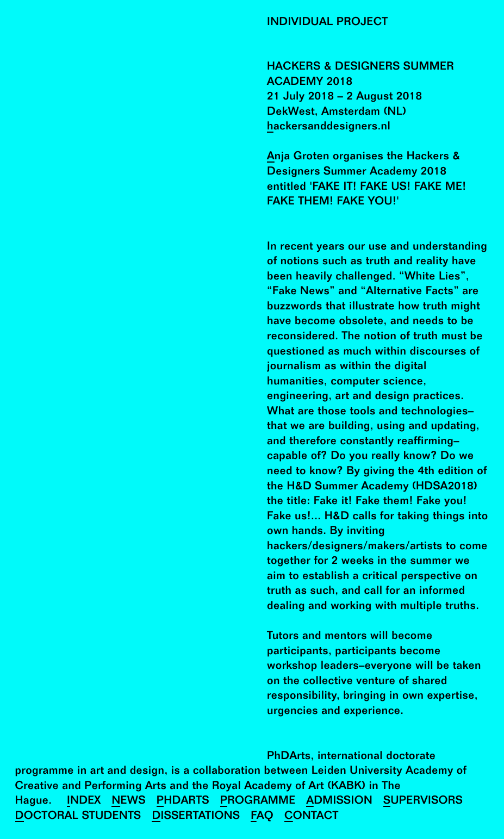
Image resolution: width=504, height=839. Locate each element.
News (128, 801)
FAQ (262, 816)
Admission (339, 801)
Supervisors (423, 801)
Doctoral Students (78, 816)
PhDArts (183, 801)
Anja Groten (298, 157)
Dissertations (196, 816)
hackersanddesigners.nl (329, 127)
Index (84, 801)
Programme (258, 801)
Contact (312, 816)
